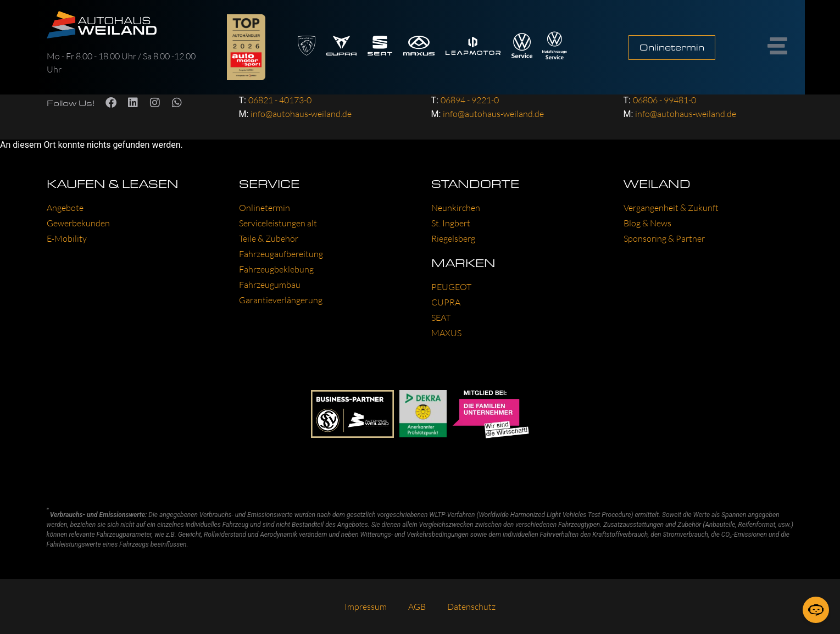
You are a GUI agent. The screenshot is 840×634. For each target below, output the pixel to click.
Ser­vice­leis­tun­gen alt (278, 223)
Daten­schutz (472, 607)
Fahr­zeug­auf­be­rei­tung (281, 254)
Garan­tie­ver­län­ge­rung (281, 300)
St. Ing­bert (451, 223)
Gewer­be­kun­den (78, 223)
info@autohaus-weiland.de (301, 114)
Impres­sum (365, 607)
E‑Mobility (67, 238)
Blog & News (647, 223)
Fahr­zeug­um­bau (270, 285)
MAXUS (446, 333)
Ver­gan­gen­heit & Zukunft (671, 208)
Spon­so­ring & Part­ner (664, 238)
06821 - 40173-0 (280, 100)
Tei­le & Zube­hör (269, 238)
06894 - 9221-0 (470, 100)
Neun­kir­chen (456, 208)
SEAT (441, 318)
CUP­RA (446, 302)
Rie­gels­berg (453, 238)
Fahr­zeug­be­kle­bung (276, 269)
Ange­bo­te (65, 208)
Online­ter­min (265, 208)
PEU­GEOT (451, 287)
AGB (417, 607)
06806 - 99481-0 (664, 100)
